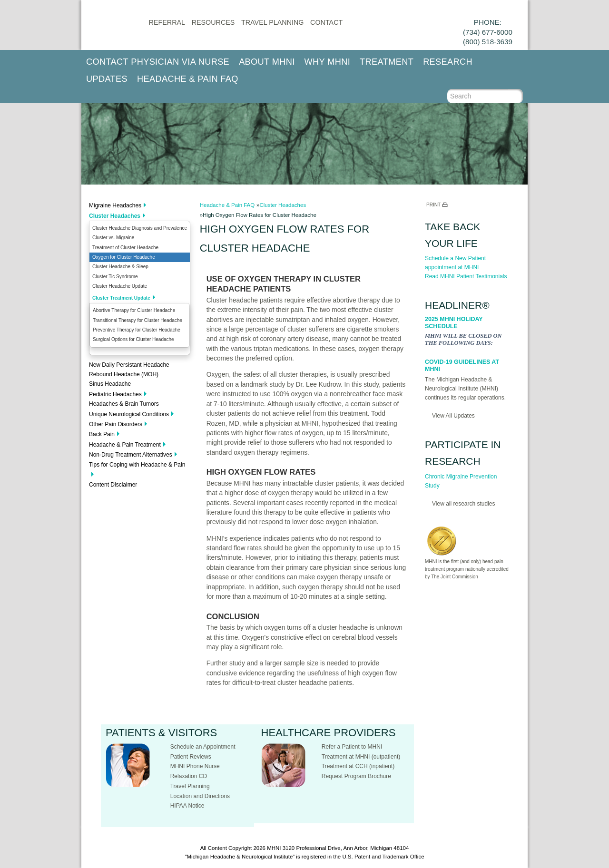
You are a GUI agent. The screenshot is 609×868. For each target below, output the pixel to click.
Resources (213, 22)
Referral (167, 22)
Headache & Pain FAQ (188, 79)
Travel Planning (272, 22)
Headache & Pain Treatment (125, 445)
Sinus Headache (110, 384)
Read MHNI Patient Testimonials (466, 276)
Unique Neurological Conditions (129, 414)
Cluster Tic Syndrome (115, 277)
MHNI (274, 848)
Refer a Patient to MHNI (352, 747)
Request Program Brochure (356, 776)
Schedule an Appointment (203, 747)
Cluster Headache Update (120, 286)
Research (448, 62)
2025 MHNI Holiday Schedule (454, 323)
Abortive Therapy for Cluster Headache (134, 310)
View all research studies (464, 504)
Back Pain (102, 434)
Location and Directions (200, 796)
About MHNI (267, 62)
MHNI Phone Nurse (195, 766)
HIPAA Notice (187, 806)
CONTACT (326, 22)
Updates (107, 79)
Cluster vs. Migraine (113, 238)
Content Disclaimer (113, 485)
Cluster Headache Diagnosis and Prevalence (140, 228)
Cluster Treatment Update (121, 298)
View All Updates (453, 416)
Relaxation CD (189, 776)
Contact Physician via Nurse (158, 62)
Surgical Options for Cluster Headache (133, 339)
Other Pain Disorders (116, 424)
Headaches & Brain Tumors (124, 404)
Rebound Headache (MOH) (124, 374)
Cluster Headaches (115, 216)
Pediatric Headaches (115, 394)
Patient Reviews (191, 757)
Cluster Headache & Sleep (120, 267)
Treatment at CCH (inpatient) (358, 766)
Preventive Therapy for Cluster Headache (137, 330)
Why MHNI (328, 62)
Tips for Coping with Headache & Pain (137, 465)
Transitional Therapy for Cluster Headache (138, 320)
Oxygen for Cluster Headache (124, 257)
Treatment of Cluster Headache (125, 248)
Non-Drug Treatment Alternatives (131, 455)
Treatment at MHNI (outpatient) (361, 757)
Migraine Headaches (115, 205)
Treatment (387, 62)
